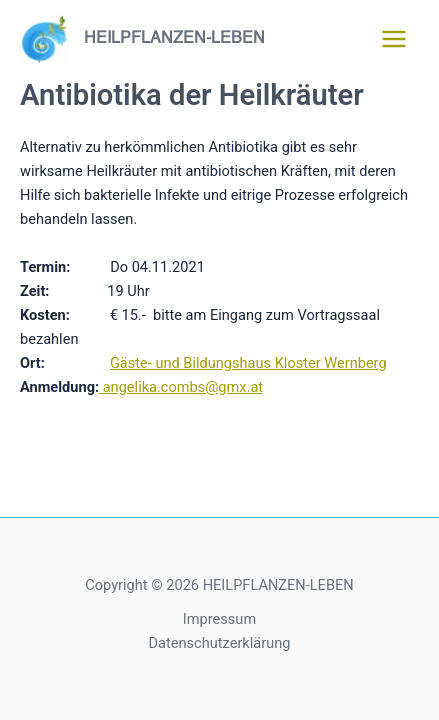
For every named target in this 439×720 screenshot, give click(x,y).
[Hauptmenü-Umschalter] (394, 39)
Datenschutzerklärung (220, 643)
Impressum (219, 619)
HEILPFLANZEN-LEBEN (174, 38)
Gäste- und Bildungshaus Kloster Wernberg (248, 363)
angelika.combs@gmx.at (181, 387)
